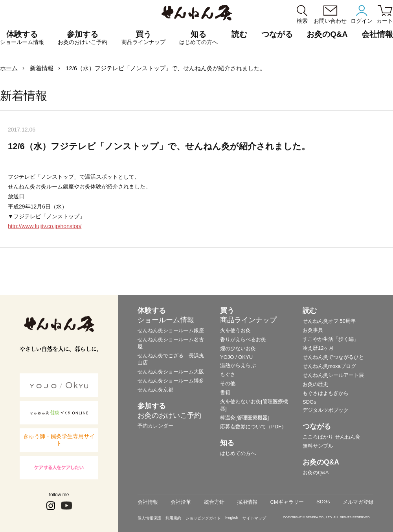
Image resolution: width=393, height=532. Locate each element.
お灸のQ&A (327, 34)
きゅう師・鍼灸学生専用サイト (59, 440)
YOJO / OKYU (236, 357)
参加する (83, 38)
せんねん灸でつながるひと (333, 357)
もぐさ (228, 374)
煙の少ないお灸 (238, 348)
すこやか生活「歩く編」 (331, 339)
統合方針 (214, 502)
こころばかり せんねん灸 (331, 437)
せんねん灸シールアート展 (333, 375)
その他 (228, 383)
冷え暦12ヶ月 (318, 348)
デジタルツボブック (326, 410)
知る (198, 38)
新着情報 (42, 68)
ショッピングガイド (203, 518)
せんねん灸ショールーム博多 (171, 381)
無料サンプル (318, 446)
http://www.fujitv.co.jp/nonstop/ (45, 226)
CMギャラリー (287, 502)
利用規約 (173, 518)
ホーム (9, 68)
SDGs (309, 402)
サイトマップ (254, 518)
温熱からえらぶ (238, 365)
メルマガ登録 (358, 502)
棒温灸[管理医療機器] (244, 418)
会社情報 (148, 502)
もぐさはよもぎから (326, 393)
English (232, 518)
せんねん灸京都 (155, 390)
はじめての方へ (238, 453)
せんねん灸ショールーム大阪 (171, 372)
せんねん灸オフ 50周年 (329, 321)
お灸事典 (313, 330)
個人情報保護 (149, 518)
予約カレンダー (155, 426)
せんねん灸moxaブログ (329, 366)
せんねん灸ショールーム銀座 (171, 330)
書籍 (225, 392)
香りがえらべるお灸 (243, 339)
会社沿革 (181, 502)
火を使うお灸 (235, 330)
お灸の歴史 (315, 384)
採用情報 (247, 502)
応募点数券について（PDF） (253, 427)
